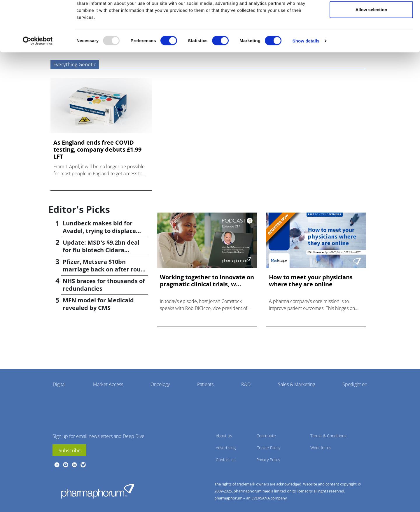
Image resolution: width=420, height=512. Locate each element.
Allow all (371, 15)
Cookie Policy (268, 448)
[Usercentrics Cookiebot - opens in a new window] (38, 66)
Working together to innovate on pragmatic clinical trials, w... (207, 281)
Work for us (321, 448)
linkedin (74, 465)
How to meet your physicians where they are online (311, 281)
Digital (59, 384)
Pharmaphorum (98, 491)
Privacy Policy (268, 460)
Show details (306, 66)
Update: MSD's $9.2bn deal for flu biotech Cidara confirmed (101, 250)
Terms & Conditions (328, 436)
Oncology (160, 384)
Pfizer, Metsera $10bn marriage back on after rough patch (105, 269)
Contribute (266, 436)
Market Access (108, 384)
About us (224, 436)
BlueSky (83, 465)
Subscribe (70, 450)
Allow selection (371, 35)
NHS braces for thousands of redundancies (104, 285)
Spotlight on (355, 384)
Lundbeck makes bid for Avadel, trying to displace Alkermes (99, 231)
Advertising (226, 448)
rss (57, 465)
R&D (246, 384)
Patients (205, 384)
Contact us (226, 460)
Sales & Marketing (296, 384)
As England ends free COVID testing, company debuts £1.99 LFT (97, 150)
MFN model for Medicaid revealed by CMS (98, 304)
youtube (66, 465)
